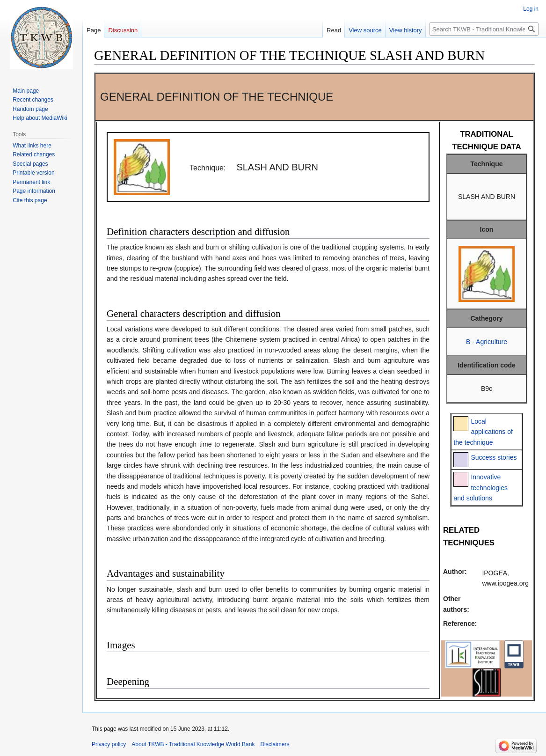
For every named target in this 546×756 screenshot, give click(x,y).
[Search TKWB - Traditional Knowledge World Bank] (484, 29)
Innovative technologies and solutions (480, 488)
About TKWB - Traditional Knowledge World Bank (193, 744)
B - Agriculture (487, 342)
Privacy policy (109, 744)
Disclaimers (275, 744)
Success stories (494, 457)
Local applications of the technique (483, 432)
